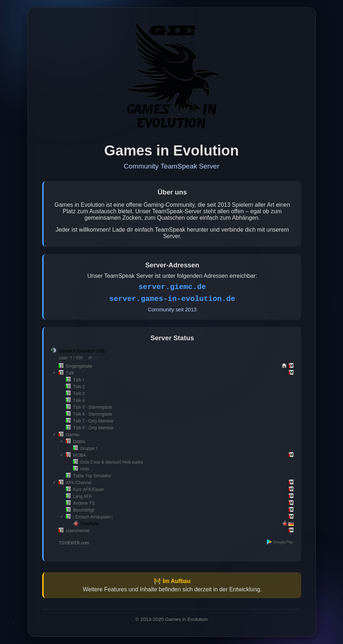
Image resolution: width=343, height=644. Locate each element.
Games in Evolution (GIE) (83, 351)
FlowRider (90, 524)
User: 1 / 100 (71, 358)
